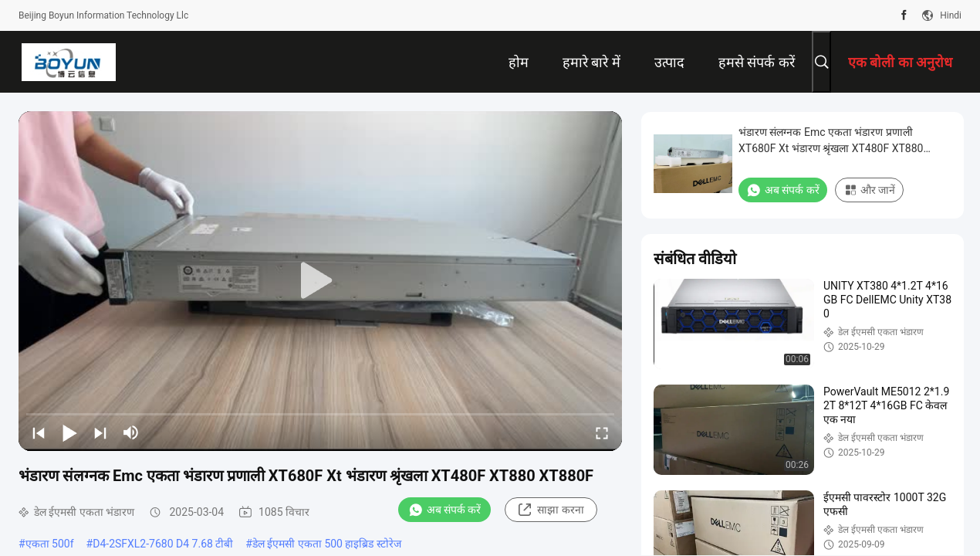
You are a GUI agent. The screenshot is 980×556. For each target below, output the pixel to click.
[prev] (39, 432)
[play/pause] (69, 432)
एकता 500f (50, 544)
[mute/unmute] (131, 432)
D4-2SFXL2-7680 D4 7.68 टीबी (163, 544)
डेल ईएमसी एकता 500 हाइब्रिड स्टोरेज (327, 544)
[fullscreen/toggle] (602, 432)
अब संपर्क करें (445, 510)
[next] (100, 432)
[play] (320, 281)
